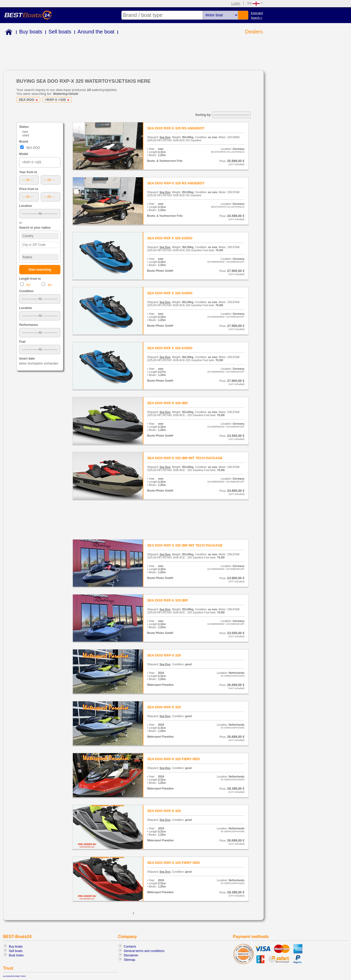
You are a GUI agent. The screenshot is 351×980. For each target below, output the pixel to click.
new (25, 132)
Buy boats (31, 32)
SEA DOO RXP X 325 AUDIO (170, 238)
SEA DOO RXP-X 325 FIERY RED (174, 759)
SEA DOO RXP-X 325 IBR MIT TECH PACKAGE (185, 458)
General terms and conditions (144, 951)
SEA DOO (29, 100)
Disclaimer (131, 955)
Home (8, 33)
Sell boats (60, 32)
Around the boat (96, 32)
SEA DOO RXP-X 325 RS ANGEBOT (176, 128)
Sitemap (129, 960)
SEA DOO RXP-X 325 (164, 655)
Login (236, 3)
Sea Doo (165, 137)
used (26, 135)
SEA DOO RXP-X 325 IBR (167, 403)
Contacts (130, 947)
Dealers (254, 32)
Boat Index (16, 955)
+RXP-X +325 (58, 100)
